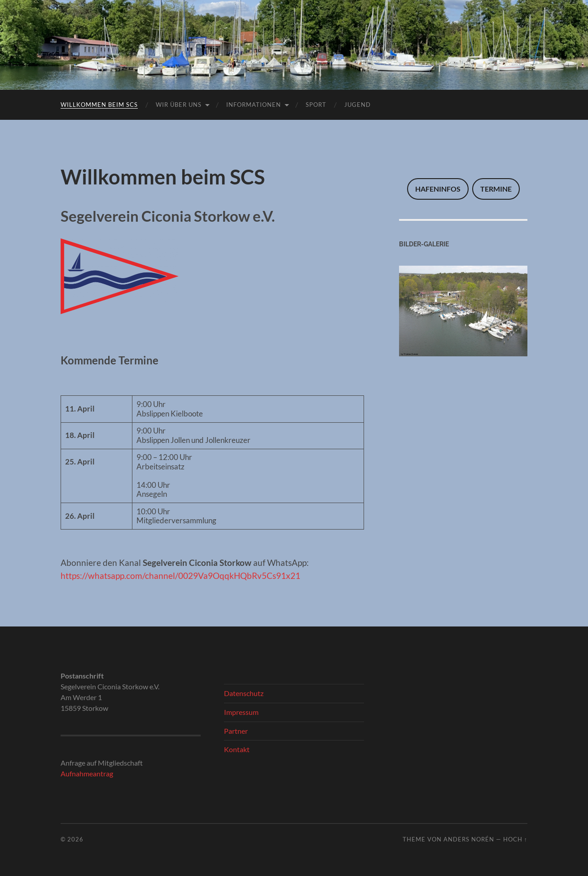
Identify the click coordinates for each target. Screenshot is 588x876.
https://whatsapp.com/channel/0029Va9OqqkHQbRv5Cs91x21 (180, 576)
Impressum (241, 712)
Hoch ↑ (515, 839)
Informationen (254, 105)
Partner (236, 731)
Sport (316, 105)
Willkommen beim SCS (99, 105)
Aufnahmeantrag (87, 773)
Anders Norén (469, 839)
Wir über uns (179, 105)
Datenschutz (244, 693)
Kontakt (237, 749)
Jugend (358, 105)
